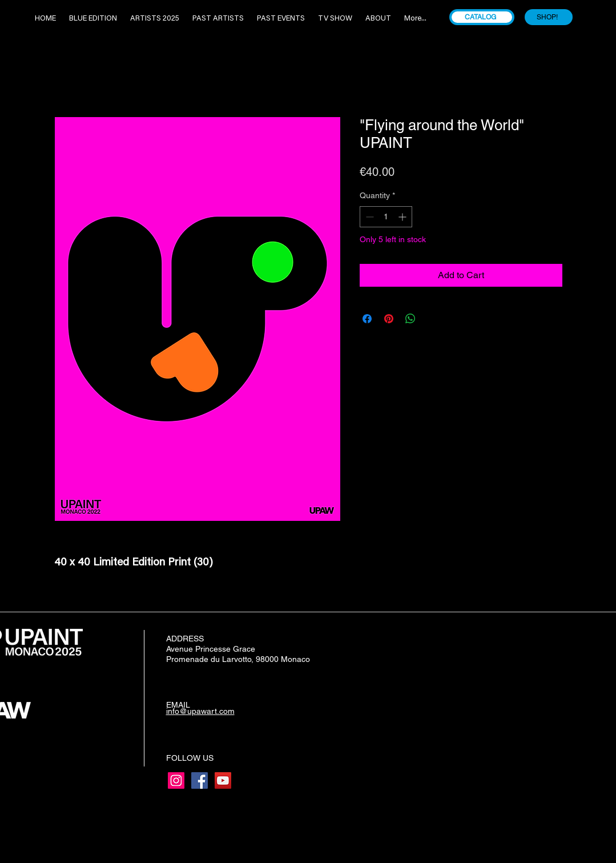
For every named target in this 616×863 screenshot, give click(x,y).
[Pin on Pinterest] (389, 319)
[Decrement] (369, 217)
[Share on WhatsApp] (410, 319)
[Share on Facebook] (367, 319)
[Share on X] (432, 319)
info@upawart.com (200, 711)
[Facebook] (200, 780)
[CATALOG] (482, 17)
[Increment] (403, 217)
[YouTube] (223, 780)
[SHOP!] (549, 17)
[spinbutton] (386, 217)
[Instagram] (176, 780)
